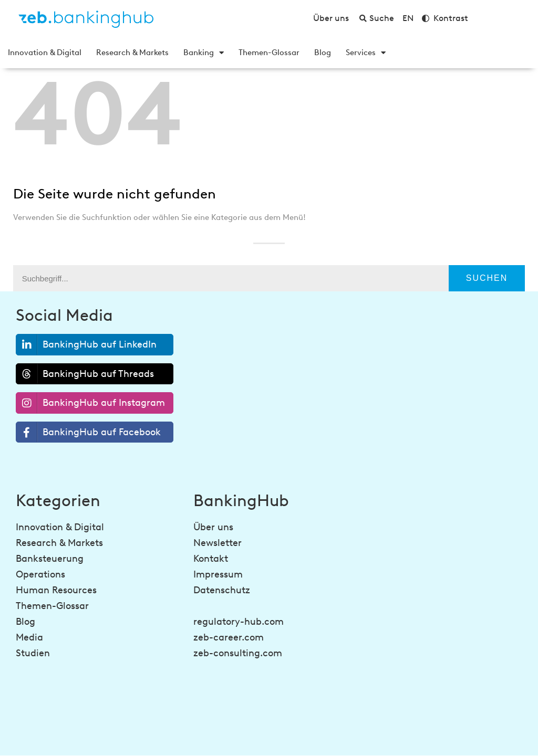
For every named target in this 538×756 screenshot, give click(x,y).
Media (29, 637)
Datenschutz (222, 590)
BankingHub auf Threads (85, 374)
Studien (33, 653)
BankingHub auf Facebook (89, 432)
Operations (40, 574)
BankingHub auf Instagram (91, 403)
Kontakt (211, 559)
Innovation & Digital (45, 52)
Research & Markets (132, 52)
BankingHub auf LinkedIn (86, 345)
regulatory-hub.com (239, 622)
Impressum (218, 574)
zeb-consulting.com (238, 653)
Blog (323, 52)
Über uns (213, 527)
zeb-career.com (229, 637)
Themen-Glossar (269, 52)
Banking (204, 52)
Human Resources (56, 590)
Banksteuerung (50, 559)
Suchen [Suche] (487, 278)
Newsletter (218, 543)
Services (366, 52)
